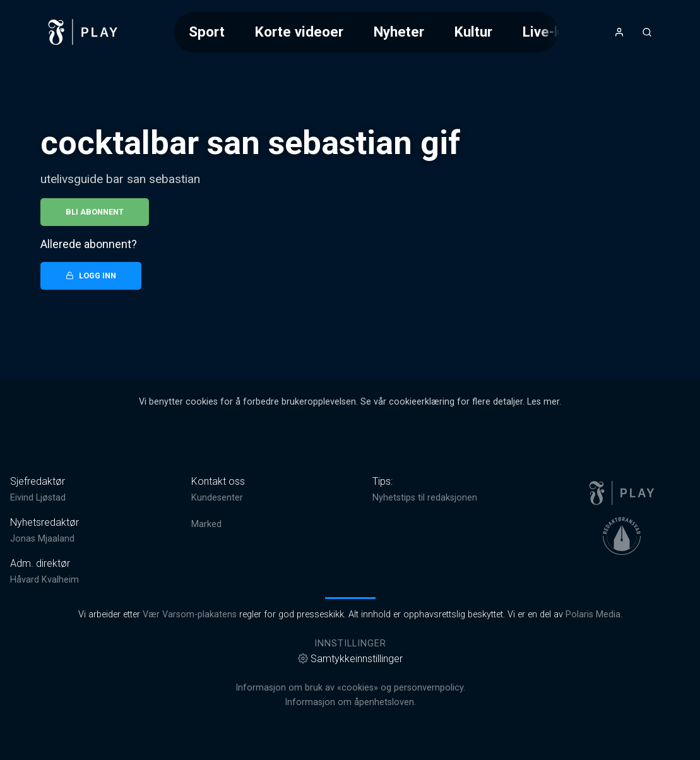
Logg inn (91, 276)
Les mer (543, 402)
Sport (207, 32)
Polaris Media (593, 615)
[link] (83, 32)
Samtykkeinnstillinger (350, 659)
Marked (206, 524)
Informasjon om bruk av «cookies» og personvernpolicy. (350, 688)
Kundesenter (217, 498)
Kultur (473, 32)
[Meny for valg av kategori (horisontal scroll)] (366, 32)
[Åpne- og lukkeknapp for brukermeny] (619, 32)
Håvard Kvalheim (44, 580)
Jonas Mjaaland (42, 539)
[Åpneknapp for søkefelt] (647, 32)
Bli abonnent (95, 212)
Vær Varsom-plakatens (190, 615)
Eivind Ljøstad (38, 498)
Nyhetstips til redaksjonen (425, 498)
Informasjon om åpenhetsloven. (350, 702)
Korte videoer (299, 32)
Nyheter (399, 32)
